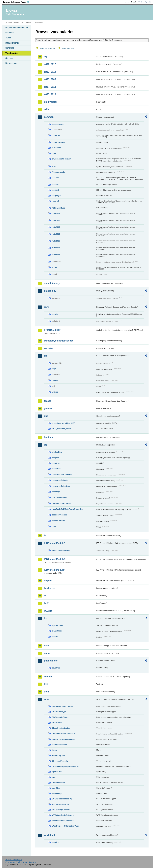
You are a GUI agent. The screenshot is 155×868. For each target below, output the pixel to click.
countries (56, 135)
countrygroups (58, 142)
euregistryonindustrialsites (59, 341)
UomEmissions (58, 783)
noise (47, 653)
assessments (58, 124)
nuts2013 (56, 234)
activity (55, 314)
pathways (56, 492)
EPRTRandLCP (52, 330)
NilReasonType (58, 208)
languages (56, 196)
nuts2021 (56, 248)
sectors (55, 637)
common (49, 117)
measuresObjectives (61, 486)
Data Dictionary (27, 22)
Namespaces (11, 63)
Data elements (12, 43)
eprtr (47, 307)
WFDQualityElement (61, 810)
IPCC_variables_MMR (61, 429)
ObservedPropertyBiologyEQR (65, 766)
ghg (46, 416)
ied (46, 535)
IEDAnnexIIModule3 (55, 559)
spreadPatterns (59, 521)
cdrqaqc (55, 458)
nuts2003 (56, 213)
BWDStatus (57, 723)
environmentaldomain (61, 159)
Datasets (9, 33)
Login (127, 2)
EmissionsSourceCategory (64, 739)
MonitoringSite (58, 755)
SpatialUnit (57, 772)
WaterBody (57, 793)
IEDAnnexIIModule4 (55, 570)
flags (54, 369)
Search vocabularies (47, 48)
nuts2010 (56, 227)
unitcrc (55, 392)
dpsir (54, 153)
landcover (49, 588)
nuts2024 (56, 255)
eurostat (48, 348)
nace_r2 (55, 201)
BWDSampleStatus (60, 717)
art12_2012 (50, 64)
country (55, 842)
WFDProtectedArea (60, 804)
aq (45, 57)
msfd (47, 646)
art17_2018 (50, 94)
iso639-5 (56, 190)
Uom (54, 777)
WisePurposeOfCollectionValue (66, 826)
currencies (57, 148)
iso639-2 (56, 178)
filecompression (59, 172)
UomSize (56, 788)
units (54, 526)
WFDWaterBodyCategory (63, 815)
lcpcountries (57, 625)
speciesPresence (59, 515)
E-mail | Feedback (14, 860)
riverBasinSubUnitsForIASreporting (67, 509)
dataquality (50, 291)
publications (51, 661)
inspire (48, 581)
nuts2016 (56, 241)
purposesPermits (59, 497)
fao (46, 356)
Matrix (55, 750)
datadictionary (52, 283)
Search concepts (68, 48)
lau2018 (48, 611)
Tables (8, 38)
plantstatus (57, 631)
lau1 (46, 596)
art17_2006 (50, 79)
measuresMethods (60, 480)
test (46, 684)
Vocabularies (12, 53)
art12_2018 (50, 72)
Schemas (10, 48)
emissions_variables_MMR (64, 423)
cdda (47, 109)
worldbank (50, 835)
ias (46, 445)
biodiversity (50, 102)
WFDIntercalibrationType (63, 799)
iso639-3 (56, 185)
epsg (54, 166)
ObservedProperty (60, 761)
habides (48, 437)
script (54, 267)
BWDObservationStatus (62, 706)
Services (9, 58)
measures (56, 469)
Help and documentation (17, 28)
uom (46, 692)
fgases (48, 401)
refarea (55, 380)
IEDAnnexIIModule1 (55, 543)
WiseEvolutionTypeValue (63, 821)
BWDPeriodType (59, 712)
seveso (48, 677)
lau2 (46, 603)
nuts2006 (56, 220)
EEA (17, 2)
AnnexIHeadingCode (61, 550)
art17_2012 (50, 87)
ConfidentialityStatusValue (63, 733)
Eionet (17, 22)
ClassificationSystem (61, 728)
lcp (46, 618)
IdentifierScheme (59, 745)
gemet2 (48, 409)
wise (46, 699)
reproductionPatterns (61, 503)
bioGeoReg (57, 452)
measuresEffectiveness (62, 474)
